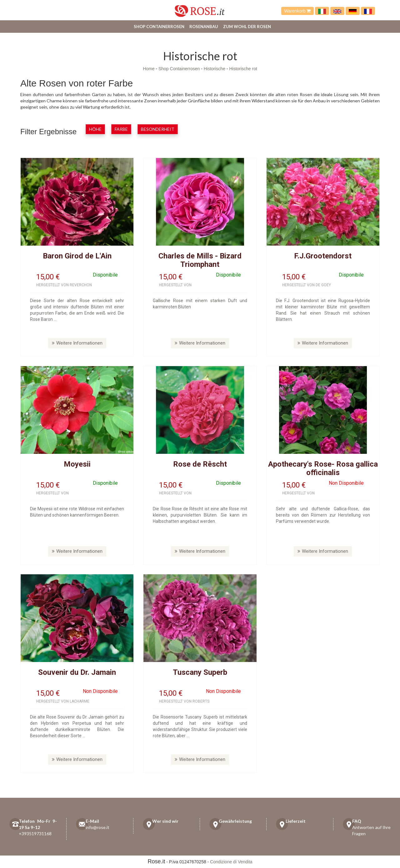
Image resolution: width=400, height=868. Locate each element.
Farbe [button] (121, 129)
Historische (215, 69)
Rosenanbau (204, 27)
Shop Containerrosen (159, 27)
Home (149, 69)
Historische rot (243, 69)
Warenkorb (298, 11)
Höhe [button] (95, 129)
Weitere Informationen (77, 343)
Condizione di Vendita (231, 862)
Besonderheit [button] (158, 129)
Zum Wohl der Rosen (247, 27)
